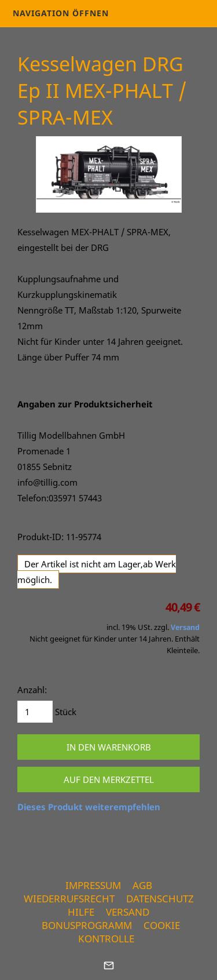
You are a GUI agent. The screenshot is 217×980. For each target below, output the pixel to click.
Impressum (93, 885)
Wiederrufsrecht (69, 899)
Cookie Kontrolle (129, 932)
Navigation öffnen (61, 13)
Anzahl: (32, 690)
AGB (142, 885)
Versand (185, 627)
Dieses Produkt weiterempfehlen (89, 807)
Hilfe (81, 912)
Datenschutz (160, 899)
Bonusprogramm (87, 925)
